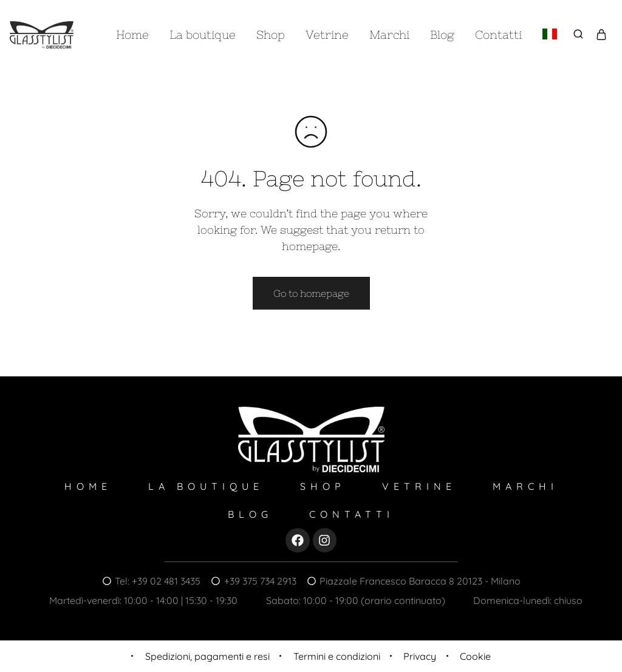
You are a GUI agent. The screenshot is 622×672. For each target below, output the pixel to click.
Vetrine (327, 35)
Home (132, 35)
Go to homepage (311, 293)
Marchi (389, 35)
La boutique (203, 35)
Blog (442, 35)
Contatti (498, 35)
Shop (271, 35)
